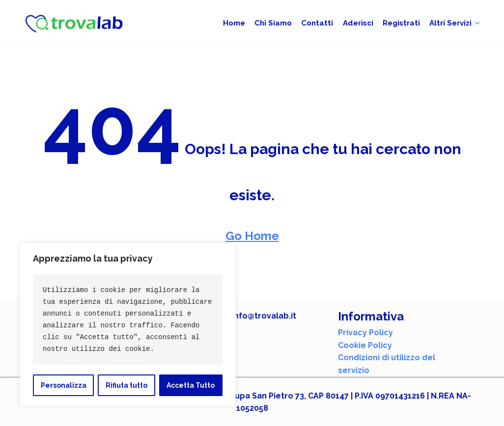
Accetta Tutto (191, 385)
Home (238, 23)
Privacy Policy (365, 333)
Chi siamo (276, 23)
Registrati (402, 23)
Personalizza (64, 385)
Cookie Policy (365, 345)
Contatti (320, 23)
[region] (128, 324)
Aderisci (359, 23)
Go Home (252, 236)
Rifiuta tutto (126, 385)
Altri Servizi (450, 23)
